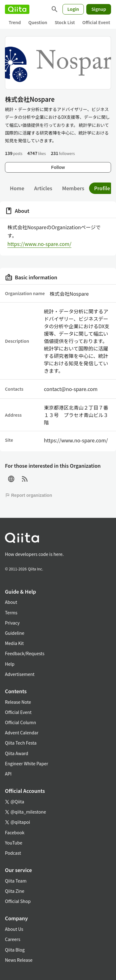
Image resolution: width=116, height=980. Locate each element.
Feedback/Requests (25, 653)
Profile (102, 188)
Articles (43, 188)
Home (17, 188)
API (8, 774)
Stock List (65, 22)
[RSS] (25, 479)
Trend (15, 22)
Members (73, 188)
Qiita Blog (15, 950)
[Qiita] (17, 9)
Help (10, 664)
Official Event (96, 22)
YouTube (14, 843)
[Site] (11, 479)
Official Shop (18, 901)
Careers (13, 939)
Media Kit (14, 643)
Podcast (13, 853)
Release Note (18, 702)
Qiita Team (16, 881)
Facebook (15, 832)
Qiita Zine (15, 891)
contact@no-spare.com (71, 389)
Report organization (28, 495)
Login (73, 9)
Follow (58, 167)
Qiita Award (17, 753)
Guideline (15, 633)
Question (38, 22)
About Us (14, 929)
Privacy (12, 623)
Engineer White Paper (27, 763)
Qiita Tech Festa (21, 743)
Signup (99, 9)
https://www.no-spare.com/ (39, 244)
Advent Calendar (22, 733)
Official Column (21, 722)
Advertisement (20, 674)
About (11, 602)
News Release (19, 960)
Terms (11, 612)
